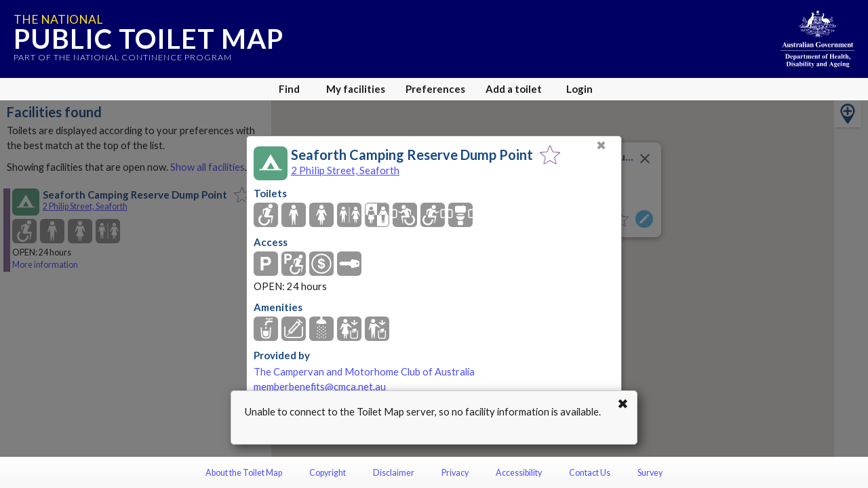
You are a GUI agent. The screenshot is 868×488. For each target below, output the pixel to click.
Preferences (435, 89)
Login (579, 89)
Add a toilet (514, 89)
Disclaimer (394, 473)
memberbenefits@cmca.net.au (320, 387)
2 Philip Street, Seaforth (345, 170)
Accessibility (519, 473)
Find (289, 89)
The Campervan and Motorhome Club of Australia (364, 372)
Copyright (328, 473)
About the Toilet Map (244, 473)
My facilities (356, 89)
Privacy (455, 473)
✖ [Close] (601, 145)
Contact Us (590, 473)
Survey (650, 473)
